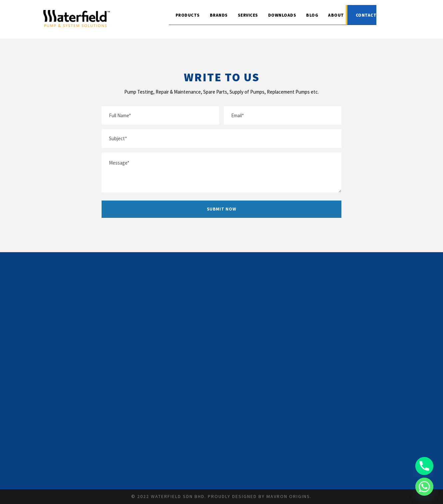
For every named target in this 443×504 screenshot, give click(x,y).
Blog (312, 15)
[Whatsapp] (424, 487)
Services (248, 15)
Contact (366, 15)
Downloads (282, 15)
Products (188, 15)
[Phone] (424, 466)
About (336, 15)
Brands (219, 15)
